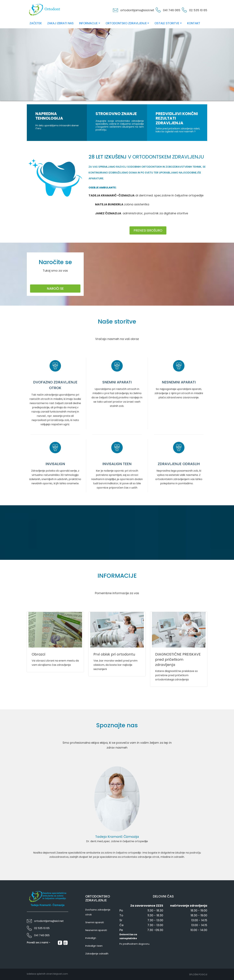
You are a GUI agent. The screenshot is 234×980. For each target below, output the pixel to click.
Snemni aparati (95, 922)
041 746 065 (172, 10)
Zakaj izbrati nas (60, 23)
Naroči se (55, 289)
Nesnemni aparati (96, 930)
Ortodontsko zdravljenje (126, 23)
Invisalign (91, 938)
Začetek (36, 23)
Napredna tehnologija (49, 116)
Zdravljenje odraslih (97, 954)
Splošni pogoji (198, 974)
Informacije (88, 23)
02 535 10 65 (198, 10)
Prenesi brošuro (148, 230)
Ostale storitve (167, 23)
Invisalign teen (94, 946)
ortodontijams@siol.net (137, 10)
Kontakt (194, 23)
